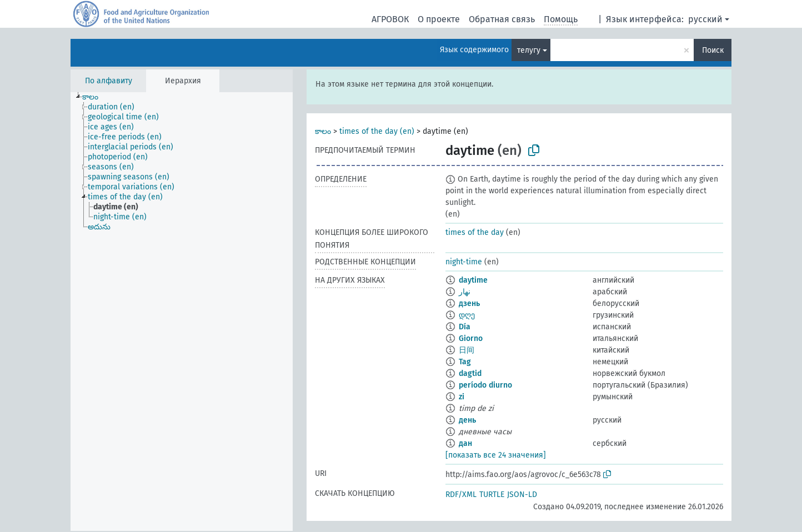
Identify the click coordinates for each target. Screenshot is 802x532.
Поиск (713, 50)
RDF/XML (461, 495)
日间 (467, 350)
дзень (469, 303)
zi (462, 397)
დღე (467, 315)
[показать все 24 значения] (496, 455)
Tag (465, 362)
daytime (473, 280)
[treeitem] (95, 97)
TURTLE (492, 495)
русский (705, 19)
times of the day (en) (377, 131)
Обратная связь (502, 19)
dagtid (470, 373)
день (467, 420)
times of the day (475, 232)
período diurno (485, 385)
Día (465, 327)
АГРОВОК (390, 19)
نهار (465, 292)
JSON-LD (522, 495)
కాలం (323, 131)
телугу (529, 50)
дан (465, 443)
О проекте (439, 19)
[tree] (182, 312)
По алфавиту (109, 81)
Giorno (471, 338)
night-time (464, 262)
